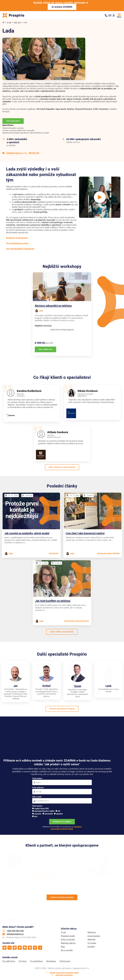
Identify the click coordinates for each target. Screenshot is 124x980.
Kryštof (46, 686)
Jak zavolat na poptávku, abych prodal (27, 534)
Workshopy (51, 961)
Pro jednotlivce (37, 961)
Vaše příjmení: (38, 788)
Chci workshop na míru (17, 243)
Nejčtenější (54, 553)
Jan (16, 686)
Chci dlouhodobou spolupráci (20, 249)
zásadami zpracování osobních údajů (66, 828)
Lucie (108, 686)
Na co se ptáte (67, 950)
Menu (119, 17)
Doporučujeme (94, 936)
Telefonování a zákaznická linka (76, 621)
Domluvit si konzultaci (17, 238)
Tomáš (77, 686)
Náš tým (17, 23)
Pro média (92, 943)
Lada (41, 311)
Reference (92, 932)
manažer (38, 814)
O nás (9, 23)
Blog (63, 947)
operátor (59, 814)
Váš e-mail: (37, 797)
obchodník (49, 814)
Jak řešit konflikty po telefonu (53, 601)
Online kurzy (65, 961)
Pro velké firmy (9, 961)
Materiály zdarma (68, 943)
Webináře (91, 940)
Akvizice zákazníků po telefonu (53, 306)
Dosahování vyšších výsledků (108, 553)
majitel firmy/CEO (41, 809)
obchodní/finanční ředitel (44, 811)
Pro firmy (23, 961)
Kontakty (91, 947)
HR (59, 811)
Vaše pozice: (37, 806)
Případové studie (68, 936)
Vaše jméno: (37, 779)
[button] (100, 197)
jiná (36, 817)
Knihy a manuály (68, 940)
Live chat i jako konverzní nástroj (85, 534)
